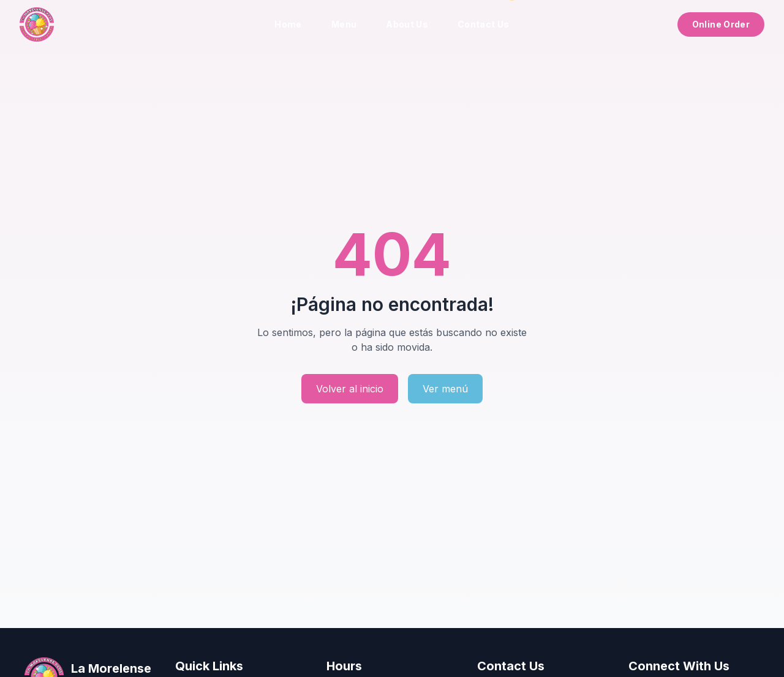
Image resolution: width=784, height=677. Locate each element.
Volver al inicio (350, 389)
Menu (344, 24)
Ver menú (445, 389)
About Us (407, 24)
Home (288, 24)
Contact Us (484, 24)
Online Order (721, 24)
